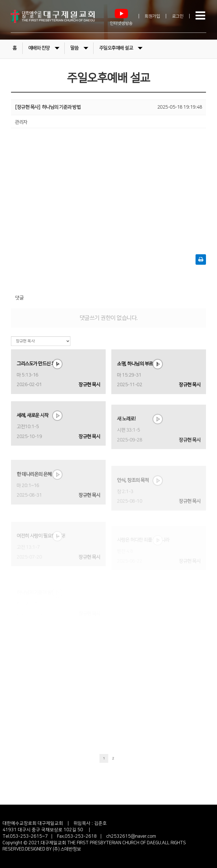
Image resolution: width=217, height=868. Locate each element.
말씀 (79, 48)
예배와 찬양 (44, 48)
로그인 (178, 16)
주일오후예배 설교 (121, 48)
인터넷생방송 (121, 16)
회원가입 (152, 16)
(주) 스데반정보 (66, 849)
